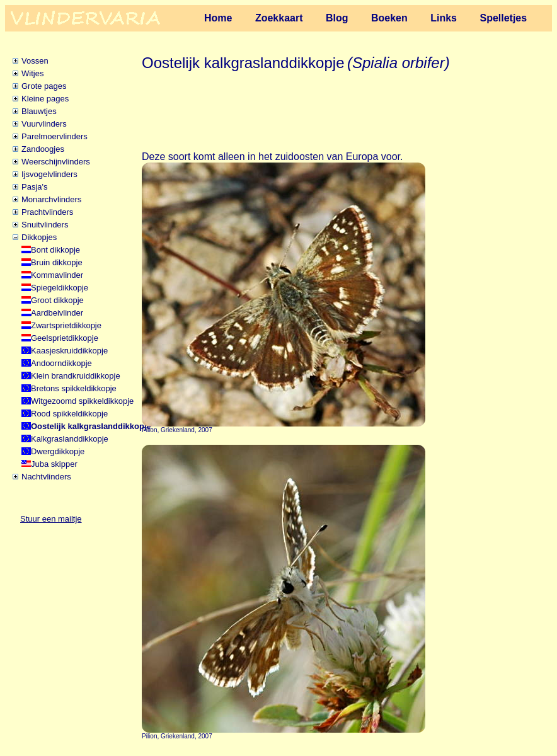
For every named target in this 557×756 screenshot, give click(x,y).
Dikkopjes (39, 237)
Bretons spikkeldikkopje (74, 388)
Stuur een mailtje (51, 519)
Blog (337, 18)
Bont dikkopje (55, 250)
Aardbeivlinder (57, 313)
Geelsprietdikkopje (65, 338)
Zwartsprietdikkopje (66, 325)
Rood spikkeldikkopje (69, 414)
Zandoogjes (43, 149)
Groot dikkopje (57, 300)
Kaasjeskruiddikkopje (69, 351)
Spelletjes (503, 18)
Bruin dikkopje (57, 262)
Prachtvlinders (47, 212)
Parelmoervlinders (55, 136)
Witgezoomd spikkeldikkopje (82, 401)
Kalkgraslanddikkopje (70, 439)
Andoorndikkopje (61, 363)
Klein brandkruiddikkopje (76, 376)
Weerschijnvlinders (56, 162)
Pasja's (35, 187)
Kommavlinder (57, 275)
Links (444, 18)
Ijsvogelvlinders (49, 174)
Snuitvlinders (45, 225)
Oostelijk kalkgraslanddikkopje (91, 426)
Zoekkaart (279, 18)
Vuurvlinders (44, 124)
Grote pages (44, 86)
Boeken (389, 18)
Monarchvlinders (51, 199)
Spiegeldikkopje (60, 288)
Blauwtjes (39, 111)
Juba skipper (54, 464)
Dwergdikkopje (58, 451)
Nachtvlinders (46, 477)
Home (218, 18)
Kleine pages (45, 99)
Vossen (35, 61)
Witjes (32, 73)
